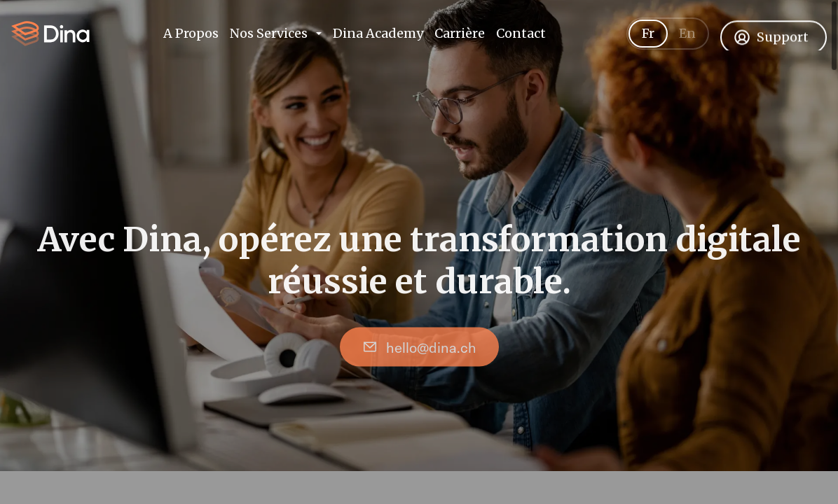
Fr (648, 42)
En (687, 42)
